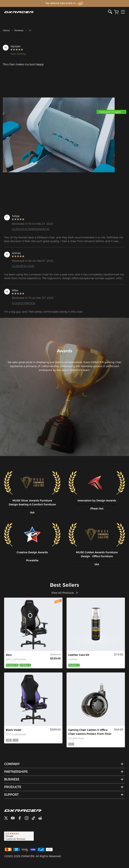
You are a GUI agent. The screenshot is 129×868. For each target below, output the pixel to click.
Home (6, 30)
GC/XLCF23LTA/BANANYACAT (31, 229)
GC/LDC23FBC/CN (23, 303)
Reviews (19, 30)
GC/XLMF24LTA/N (23, 266)
